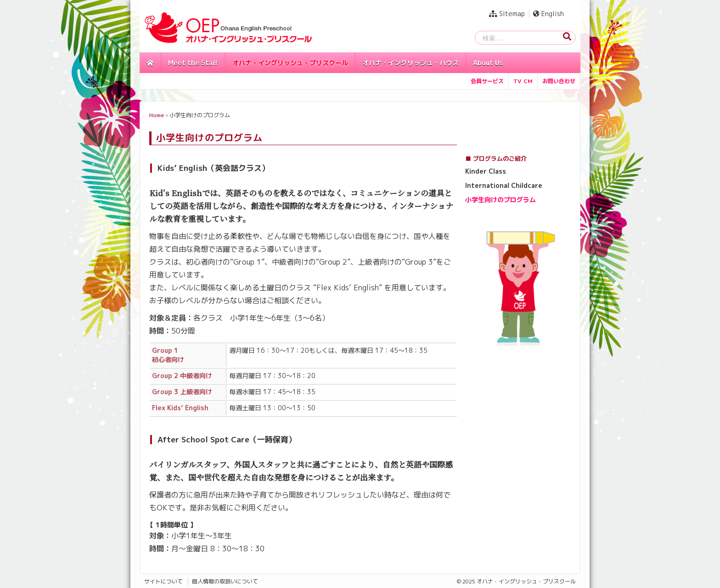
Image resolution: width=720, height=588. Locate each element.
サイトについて (163, 581)
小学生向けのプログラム (501, 200)
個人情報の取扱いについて (225, 581)
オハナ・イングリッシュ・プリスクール (290, 63)
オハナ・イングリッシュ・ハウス (411, 63)
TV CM (523, 81)
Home (157, 115)
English (548, 14)
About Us (488, 63)
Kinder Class (486, 171)
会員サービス (487, 81)
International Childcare (504, 185)
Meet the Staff (193, 63)
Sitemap (507, 14)
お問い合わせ (559, 81)
